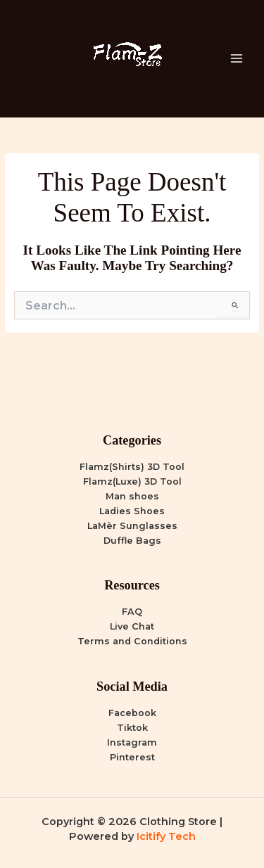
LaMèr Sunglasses (132, 526)
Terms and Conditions (132, 641)
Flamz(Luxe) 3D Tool (132, 481)
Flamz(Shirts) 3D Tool (132, 467)
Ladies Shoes (132, 511)
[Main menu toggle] (237, 58)
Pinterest (132, 757)
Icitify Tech (166, 836)
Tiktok (132, 728)
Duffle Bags (132, 541)
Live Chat (132, 626)
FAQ (132, 612)
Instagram (132, 742)
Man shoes (132, 496)
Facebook (132, 713)
